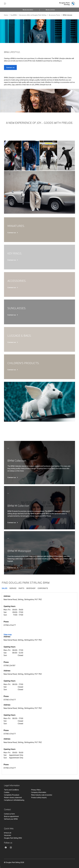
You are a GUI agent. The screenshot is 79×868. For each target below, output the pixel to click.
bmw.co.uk (8, 833)
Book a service (50, 10)
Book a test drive (28, 10)
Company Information (39, 792)
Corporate (43, 588)
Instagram (11, 847)
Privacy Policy (36, 790)
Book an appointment (11, 816)
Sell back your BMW (11, 819)
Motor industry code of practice (42, 795)
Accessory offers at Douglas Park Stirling (33, 15)
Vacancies (8, 835)
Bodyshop (31, 588)
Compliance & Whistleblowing (14, 800)
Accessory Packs (55, 15)
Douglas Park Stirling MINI (13, 838)
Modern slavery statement (13, 797)
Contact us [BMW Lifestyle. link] (10, 67)
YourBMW (14, 15)
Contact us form (9, 814)
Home (6, 15)
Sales (4, 588)
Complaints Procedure (12, 795)
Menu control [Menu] (5, 4)
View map (8, 635)
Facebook (6, 847)
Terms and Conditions (11, 790)
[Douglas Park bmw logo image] (67, 4)
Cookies (7, 792)
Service (13, 588)
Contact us (12, 233)
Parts (21, 588)
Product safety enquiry (39, 797)
